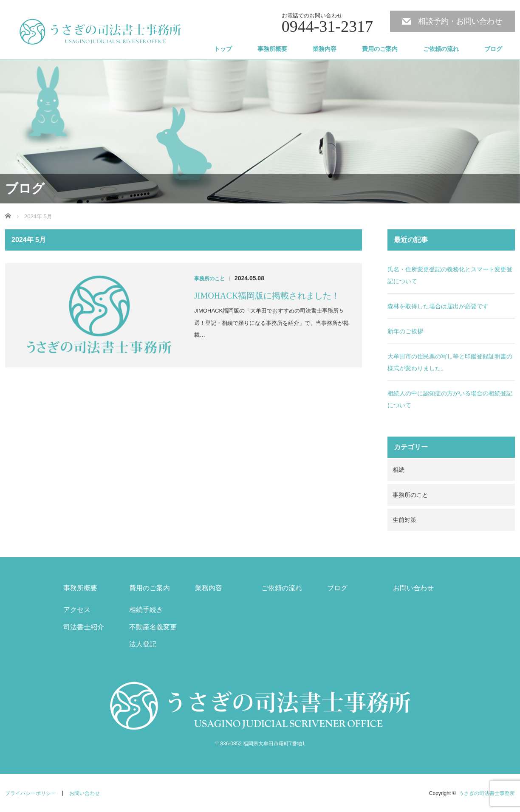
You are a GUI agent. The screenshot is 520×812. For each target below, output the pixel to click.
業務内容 (325, 49)
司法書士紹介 (84, 627)
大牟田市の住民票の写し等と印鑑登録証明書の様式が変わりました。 (450, 362)
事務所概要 (272, 49)
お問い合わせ (413, 588)
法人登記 (143, 644)
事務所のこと (209, 279)
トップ (223, 49)
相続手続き (146, 610)
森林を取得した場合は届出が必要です (438, 306)
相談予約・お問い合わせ (460, 21)
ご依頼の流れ (441, 49)
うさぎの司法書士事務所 (487, 793)
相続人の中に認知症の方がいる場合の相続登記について (450, 399)
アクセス (77, 610)
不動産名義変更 (153, 627)
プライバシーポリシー (31, 793)
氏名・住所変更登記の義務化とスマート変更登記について (450, 275)
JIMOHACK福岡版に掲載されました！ (267, 296)
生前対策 (404, 520)
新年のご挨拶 (405, 331)
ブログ (493, 49)
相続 (398, 470)
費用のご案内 (380, 49)
